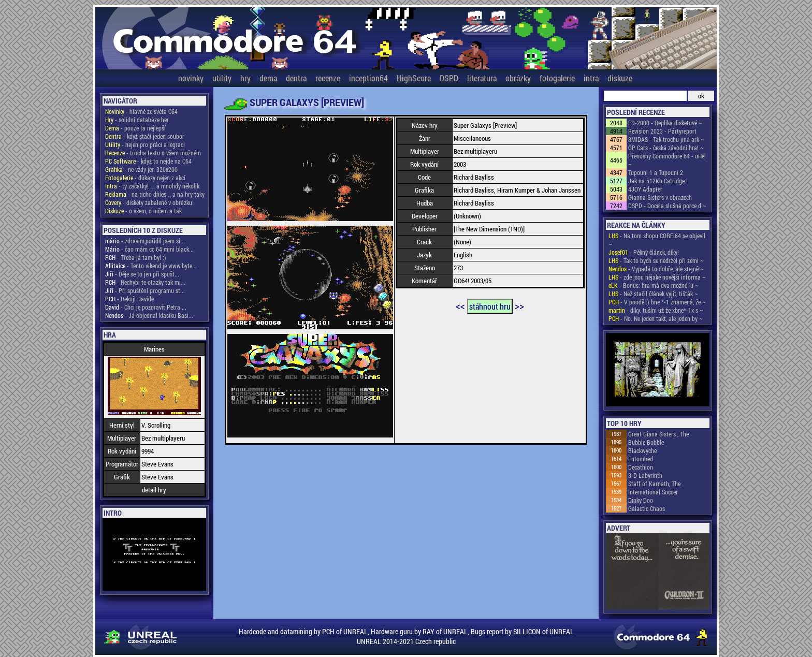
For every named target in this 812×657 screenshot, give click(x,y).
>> (519, 305)
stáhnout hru (490, 306)
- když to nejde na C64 (148, 161)
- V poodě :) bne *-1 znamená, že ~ (657, 302)
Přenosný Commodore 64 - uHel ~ (667, 160)
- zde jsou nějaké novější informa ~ (657, 277)
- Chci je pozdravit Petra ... (146, 307)
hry (245, 78)
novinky (191, 78)
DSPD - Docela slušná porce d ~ (667, 206)
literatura (482, 78)
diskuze (620, 78)
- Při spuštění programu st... (145, 290)
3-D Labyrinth (645, 475)
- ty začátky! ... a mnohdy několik (152, 186)
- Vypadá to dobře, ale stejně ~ (656, 269)
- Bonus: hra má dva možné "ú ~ (654, 285)
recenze (328, 78)
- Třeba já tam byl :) (136, 257)
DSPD (449, 78)
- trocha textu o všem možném (153, 153)
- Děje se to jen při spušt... (142, 274)
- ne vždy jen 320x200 (141, 169)
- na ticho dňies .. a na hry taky (155, 194)
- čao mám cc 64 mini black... (149, 249)
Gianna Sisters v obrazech (660, 197)
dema (268, 78)
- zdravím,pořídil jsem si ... (146, 241)
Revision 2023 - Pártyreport (662, 131)
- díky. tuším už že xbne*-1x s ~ (656, 310)
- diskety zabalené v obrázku (149, 202)
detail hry (154, 490)
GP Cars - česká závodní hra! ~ (666, 148)
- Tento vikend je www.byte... (151, 266)
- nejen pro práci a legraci (145, 144)
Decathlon (641, 467)
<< (460, 305)
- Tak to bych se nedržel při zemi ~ (656, 260)
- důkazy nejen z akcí (145, 178)
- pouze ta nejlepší (135, 128)
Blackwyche (642, 450)
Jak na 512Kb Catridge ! (658, 181)
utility (222, 78)
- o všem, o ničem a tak (143, 211)
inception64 (368, 78)
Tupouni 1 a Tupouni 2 (656, 172)
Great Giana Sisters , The (658, 434)
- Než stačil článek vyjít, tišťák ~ (653, 294)
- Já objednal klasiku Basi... (149, 315)
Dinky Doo (641, 500)
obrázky (518, 78)
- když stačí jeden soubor (145, 136)
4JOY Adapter (645, 189)
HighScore (414, 78)
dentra (296, 78)
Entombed (641, 459)
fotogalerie (557, 78)
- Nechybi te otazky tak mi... (145, 282)
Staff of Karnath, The (654, 484)
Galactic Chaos (647, 508)
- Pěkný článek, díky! (644, 252)
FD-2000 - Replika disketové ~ (665, 123)
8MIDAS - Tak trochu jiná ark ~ (666, 139)
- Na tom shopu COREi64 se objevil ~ (657, 240)
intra (591, 78)
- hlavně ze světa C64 (141, 111)
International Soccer (653, 492)
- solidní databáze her (137, 120)
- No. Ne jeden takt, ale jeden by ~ (656, 318)
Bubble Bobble (646, 442)
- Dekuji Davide (129, 299)
